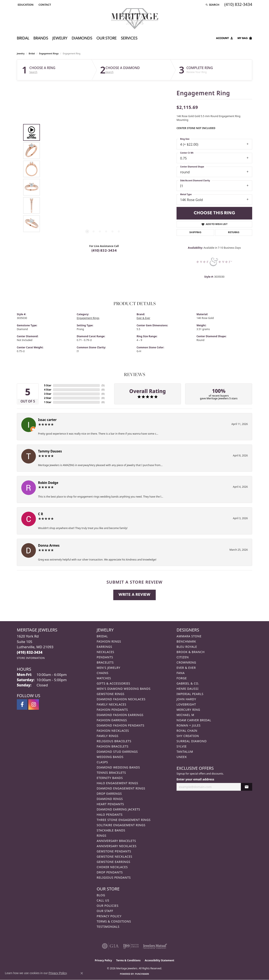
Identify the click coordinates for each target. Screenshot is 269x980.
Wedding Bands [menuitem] (110, 757)
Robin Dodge (48, 483)
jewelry (21, 54)
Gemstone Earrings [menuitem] (113, 862)
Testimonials (108, 927)
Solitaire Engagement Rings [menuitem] (121, 825)
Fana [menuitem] (181, 673)
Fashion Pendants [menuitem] (112, 710)
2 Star (48, 398)
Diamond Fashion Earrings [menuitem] (120, 715)
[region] (103, 178)
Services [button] (129, 39)
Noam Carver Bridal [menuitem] (194, 720)
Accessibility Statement (160, 960)
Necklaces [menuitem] (105, 652)
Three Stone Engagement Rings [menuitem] (124, 820)
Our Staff (105, 911)
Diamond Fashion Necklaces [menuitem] (121, 699)
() (103, 385)
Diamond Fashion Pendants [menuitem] (121, 725)
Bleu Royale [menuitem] (187, 647)
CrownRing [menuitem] (186, 662)
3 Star (48, 394)
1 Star (48, 402)
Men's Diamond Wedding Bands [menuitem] (124, 689)
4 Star (48, 390)
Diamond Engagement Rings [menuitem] (121, 788)
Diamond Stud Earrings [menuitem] (117, 752)
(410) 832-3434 (104, 251)
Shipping (195, 233)
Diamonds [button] (82, 39)
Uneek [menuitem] (182, 757)
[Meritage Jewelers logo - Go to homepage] (135, 19)
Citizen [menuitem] (183, 657)
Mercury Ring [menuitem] (188, 710)
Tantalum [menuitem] (185, 752)
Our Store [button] (107, 39)
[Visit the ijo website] (131, 946)
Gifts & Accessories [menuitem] (113, 683)
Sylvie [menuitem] (182, 746)
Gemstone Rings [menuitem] (111, 694)
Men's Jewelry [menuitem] (108, 668)
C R (41, 514)
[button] (25, 5)
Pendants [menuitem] (105, 657)
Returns (234, 233)
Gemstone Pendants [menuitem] (114, 851)
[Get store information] (31, 658)
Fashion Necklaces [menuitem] (113, 731)
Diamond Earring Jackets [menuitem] (118, 809)
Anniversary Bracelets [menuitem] (116, 841)
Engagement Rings (49, 54)
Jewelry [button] (60, 39)
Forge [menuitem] (182, 678)
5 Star (48, 385)
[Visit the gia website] (110, 946)
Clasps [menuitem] (102, 762)
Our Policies (108, 906)
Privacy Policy (109, 916)
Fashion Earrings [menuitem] (112, 720)
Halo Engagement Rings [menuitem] (117, 783)
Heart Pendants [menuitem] (110, 804)
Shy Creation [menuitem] (188, 736)
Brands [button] (41, 39)
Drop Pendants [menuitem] (110, 872)
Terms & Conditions (114, 921)
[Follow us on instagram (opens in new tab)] (34, 704)
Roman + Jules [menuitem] (189, 725)
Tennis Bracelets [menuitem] (111, 773)
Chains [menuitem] (103, 673)
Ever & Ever (143, 318)
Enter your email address (195, 779)
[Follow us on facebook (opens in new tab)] (22, 704)
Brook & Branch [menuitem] (191, 652)
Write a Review (134, 595)
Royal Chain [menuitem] (187, 731)
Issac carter (47, 420)
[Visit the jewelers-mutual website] (155, 946)
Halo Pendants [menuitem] (110, 815)
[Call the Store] (30, 652)
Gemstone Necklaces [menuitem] (115, 857)
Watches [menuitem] (104, 678)
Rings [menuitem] (102, 836)
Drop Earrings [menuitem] (109, 794)
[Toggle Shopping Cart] (245, 39)
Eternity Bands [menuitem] (110, 778)
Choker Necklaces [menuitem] (112, 867)
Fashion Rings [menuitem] (109, 641)
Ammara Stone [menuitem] (189, 636)
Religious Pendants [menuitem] (114, 877)
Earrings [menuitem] (104, 647)
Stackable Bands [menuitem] (111, 830)
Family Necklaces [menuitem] (111, 704)
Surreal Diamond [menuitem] (192, 741)
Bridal (32, 54)
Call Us (103, 900)
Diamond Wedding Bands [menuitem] (118, 767)
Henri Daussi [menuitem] (188, 689)
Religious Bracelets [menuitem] (114, 741)
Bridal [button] (23, 39)
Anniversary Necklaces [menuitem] (117, 846)
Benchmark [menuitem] (186, 641)
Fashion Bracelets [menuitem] (113, 746)
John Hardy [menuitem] (186, 699)
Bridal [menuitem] (102, 636)
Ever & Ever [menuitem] (186, 668)
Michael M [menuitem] (185, 715)
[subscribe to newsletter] (247, 787)
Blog (101, 895)
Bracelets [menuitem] (105, 662)
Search (33, 72)
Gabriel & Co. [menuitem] (188, 683)
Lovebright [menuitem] (186, 704)
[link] (44, 5)
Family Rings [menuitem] (107, 736)
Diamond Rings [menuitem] (110, 799)
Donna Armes (49, 545)
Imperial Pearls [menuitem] (190, 694)
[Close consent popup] (82, 973)
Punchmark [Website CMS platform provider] (142, 974)
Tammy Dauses (50, 451)
